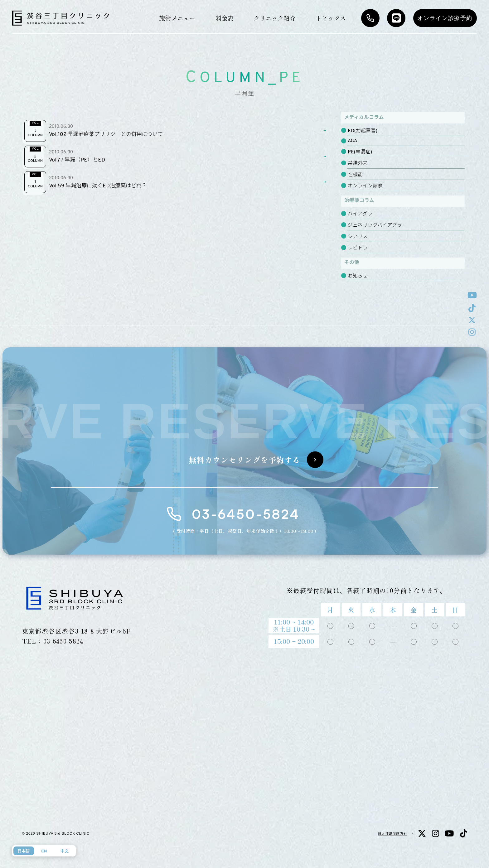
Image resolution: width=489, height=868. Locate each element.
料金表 (225, 18)
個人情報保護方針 (392, 833)
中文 (65, 851)
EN (44, 851)
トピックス (331, 18)
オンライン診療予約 (445, 18)
